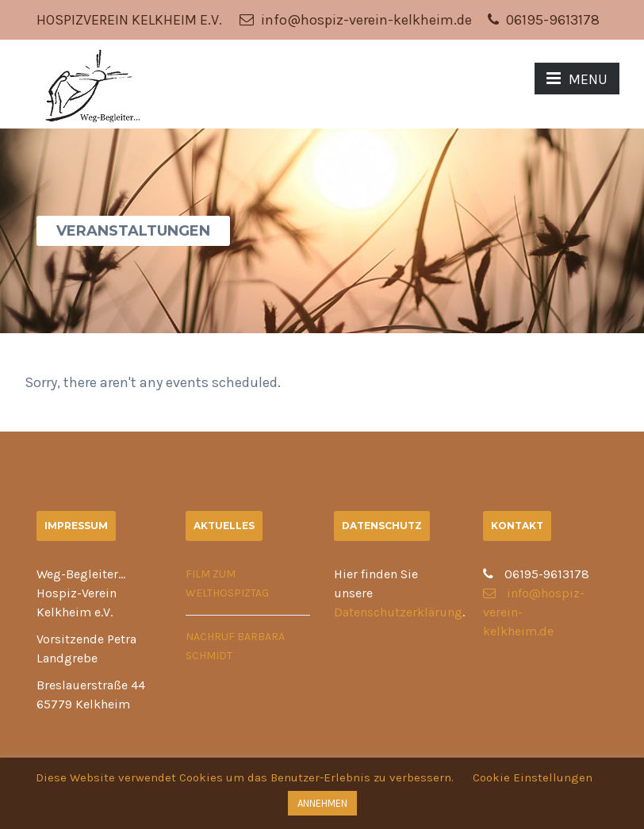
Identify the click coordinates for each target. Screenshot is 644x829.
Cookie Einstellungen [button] (533, 777)
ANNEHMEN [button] (322, 803)
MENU (577, 79)
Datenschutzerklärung (398, 612)
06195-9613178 (544, 20)
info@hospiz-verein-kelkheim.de (356, 20)
